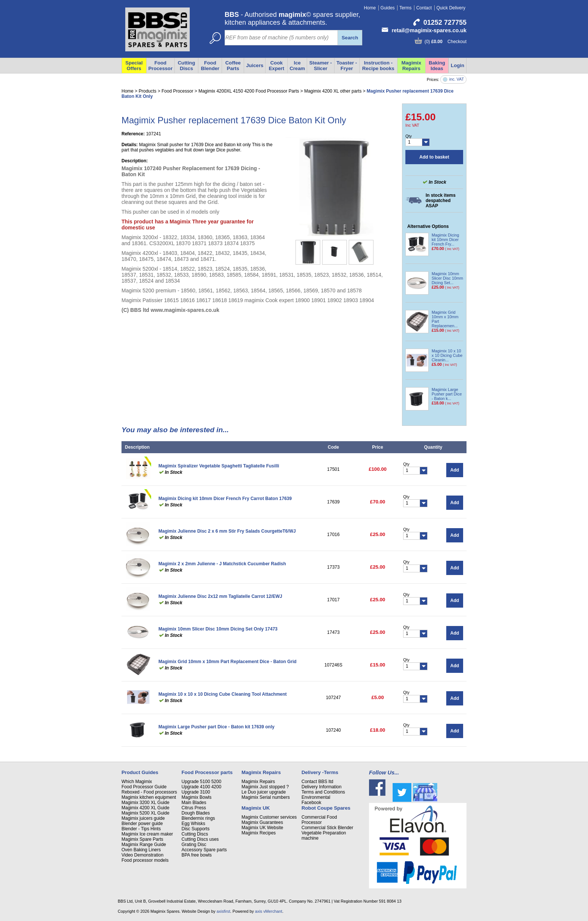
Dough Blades (196, 813)
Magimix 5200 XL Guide (145, 813)
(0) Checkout (445, 42)
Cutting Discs (186, 66)
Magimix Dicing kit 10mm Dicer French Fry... (445, 240)
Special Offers (134, 66)
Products (148, 91)
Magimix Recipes (259, 833)
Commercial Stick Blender (327, 828)
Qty (409, 136)
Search (350, 38)
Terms (406, 8)
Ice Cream (297, 66)
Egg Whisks (193, 824)
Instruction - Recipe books (378, 66)
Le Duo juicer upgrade (264, 792)
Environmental (316, 797)
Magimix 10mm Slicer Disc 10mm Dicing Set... (447, 278)
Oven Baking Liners (141, 850)
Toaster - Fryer (347, 66)
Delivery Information (322, 787)
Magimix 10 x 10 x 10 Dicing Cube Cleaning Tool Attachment (223, 694)
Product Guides (140, 772)
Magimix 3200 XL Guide (145, 803)
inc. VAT (457, 79)
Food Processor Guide (144, 787)
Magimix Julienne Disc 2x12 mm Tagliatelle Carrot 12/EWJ (220, 596)
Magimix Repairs (412, 66)
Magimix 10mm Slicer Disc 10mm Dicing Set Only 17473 (218, 629)
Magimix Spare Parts (142, 839)
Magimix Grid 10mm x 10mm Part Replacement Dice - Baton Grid (228, 662)
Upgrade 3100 (196, 792)
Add (455, 470)
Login (457, 65)
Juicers (255, 65)
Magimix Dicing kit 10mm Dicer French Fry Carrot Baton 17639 (225, 499)
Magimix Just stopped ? (265, 787)
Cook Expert (277, 66)
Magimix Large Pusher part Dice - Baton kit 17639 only (217, 727)
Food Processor (161, 66)
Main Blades (194, 803)
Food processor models (145, 860)
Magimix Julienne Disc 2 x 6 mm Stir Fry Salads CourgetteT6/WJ (227, 531)
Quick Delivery (451, 8)
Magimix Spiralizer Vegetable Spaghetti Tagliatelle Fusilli (219, 466)
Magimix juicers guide (143, 818)
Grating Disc (194, 845)
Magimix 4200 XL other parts (333, 91)
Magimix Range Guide (144, 845)
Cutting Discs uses (200, 839)
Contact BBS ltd (317, 782)
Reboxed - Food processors (149, 792)
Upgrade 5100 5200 (201, 782)
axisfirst (223, 911)
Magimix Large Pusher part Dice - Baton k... (447, 394)
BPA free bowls (196, 855)
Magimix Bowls (196, 797)
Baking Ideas (437, 66)
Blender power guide (142, 824)
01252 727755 (445, 22)
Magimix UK (256, 808)
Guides (388, 8)
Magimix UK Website (262, 828)
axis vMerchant (269, 911)
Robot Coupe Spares (326, 808)
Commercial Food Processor (319, 820)
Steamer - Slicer (321, 66)
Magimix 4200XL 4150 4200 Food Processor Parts (249, 91)
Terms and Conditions (323, 792)
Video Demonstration (142, 855)
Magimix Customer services (269, 817)
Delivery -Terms (320, 772)
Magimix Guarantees (262, 822)
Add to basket (434, 157)
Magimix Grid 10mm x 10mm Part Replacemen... (445, 319)
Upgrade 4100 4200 (201, 787)
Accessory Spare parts (204, 850)
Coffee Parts (233, 66)
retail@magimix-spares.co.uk (429, 30)
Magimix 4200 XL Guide (145, 808)
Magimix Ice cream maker (147, 834)
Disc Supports (196, 829)
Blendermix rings (198, 818)
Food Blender (210, 66)
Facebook (311, 803)
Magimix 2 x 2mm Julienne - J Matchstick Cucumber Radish (222, 564)
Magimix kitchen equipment (149, 797)
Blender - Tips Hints (141, 829)
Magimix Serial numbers (266, 797)
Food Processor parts (207, 772)
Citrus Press (194, 808)
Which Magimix (137, 782)
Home (370, 8)
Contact (424, 8)
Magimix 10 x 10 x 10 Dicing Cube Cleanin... (447, 355)
